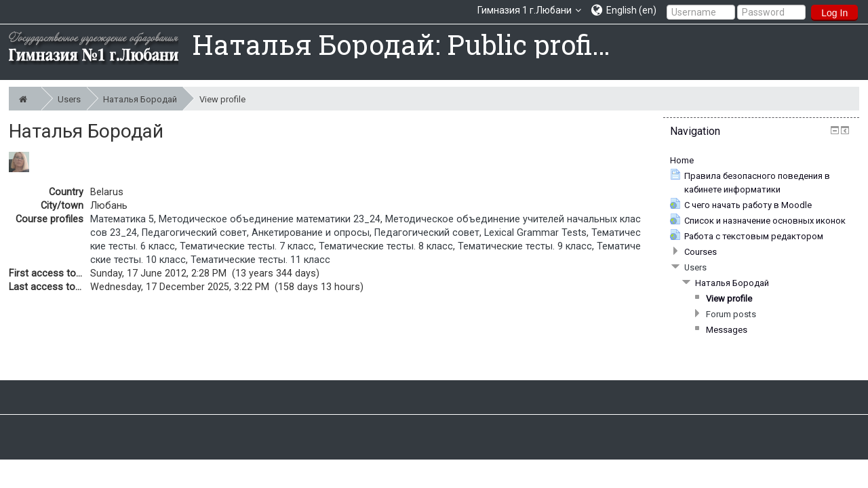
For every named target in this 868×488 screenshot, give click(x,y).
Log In (834, 13)
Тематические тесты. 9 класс (525, 246)
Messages (727, 330)
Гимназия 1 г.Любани (525, 10)
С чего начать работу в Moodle (748, 205)
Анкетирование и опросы (311, 233)
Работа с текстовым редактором (754, 236)
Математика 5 (122, 219)
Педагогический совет (194, 233)
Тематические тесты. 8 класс (386, 246)
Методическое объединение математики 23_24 (270, 219)
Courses (701, 252)
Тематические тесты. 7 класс (247, 246)
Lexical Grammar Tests (535, 233)
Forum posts (731, 314)
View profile (222, 99)
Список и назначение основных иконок (765, 221)
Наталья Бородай (143, 99)
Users (72, 99)
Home (682, 160)
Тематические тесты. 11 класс (260, 260)
